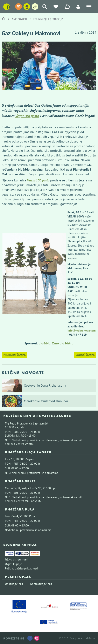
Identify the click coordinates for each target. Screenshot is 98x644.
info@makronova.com (82, 330)
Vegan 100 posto (39, 180)
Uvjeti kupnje (13, 564)
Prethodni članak (15, 355)
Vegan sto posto (27, 116)
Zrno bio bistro (63, 343)
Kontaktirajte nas (41, 584)
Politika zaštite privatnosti (22, 568)
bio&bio (45, 343)
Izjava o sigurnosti (17, 559)
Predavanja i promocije (48, 19)
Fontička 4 (12, 516)
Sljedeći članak (85, 355)
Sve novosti (19, 19)
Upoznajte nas (14, 584)
